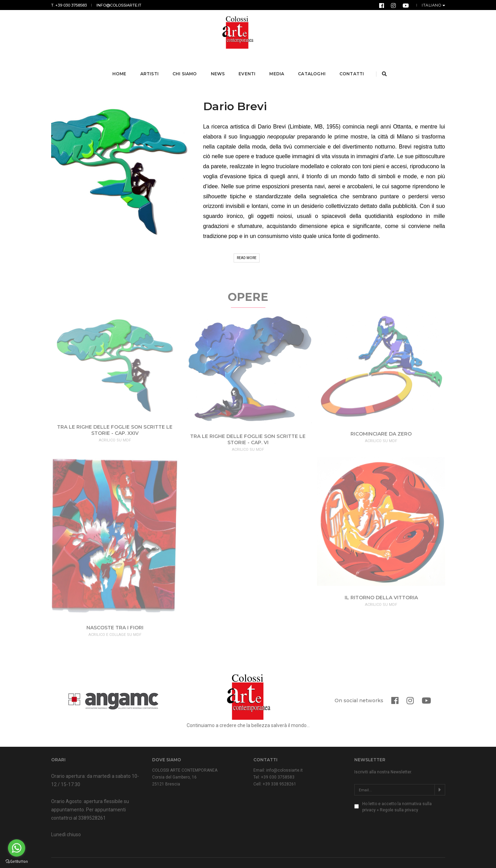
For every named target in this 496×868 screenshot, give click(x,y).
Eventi (248, 65)
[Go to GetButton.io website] (17, 861)
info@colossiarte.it (119, 5)
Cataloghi (313, 65)
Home (120, 65)
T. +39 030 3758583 (69, 5)
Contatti (352, 65)
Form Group (434, 855)
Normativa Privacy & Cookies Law (180, 855)
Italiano (432, 5)
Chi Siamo (185, 65)
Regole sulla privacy (399, 793)
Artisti (150, 65)
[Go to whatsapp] (17, 848)
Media (278, 65)
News (219, 65)
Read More (247, 241)
